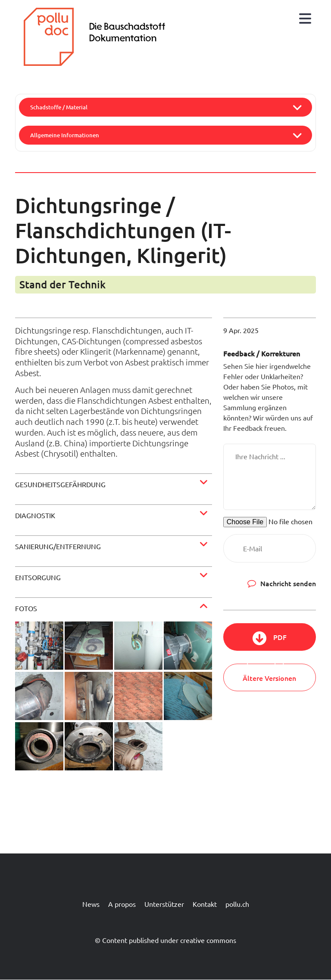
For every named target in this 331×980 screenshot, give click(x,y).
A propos (122, 904)
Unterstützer (164, 904)
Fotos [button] (26, 608)
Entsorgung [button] (38, 577)
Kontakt (205, 904)
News (91, 904)
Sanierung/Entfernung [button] (58, 546)
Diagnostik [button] (35, 515)
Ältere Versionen (269, 678)
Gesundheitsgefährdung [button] (60, 484)
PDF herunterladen (269, 641)
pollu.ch (237, 904)
